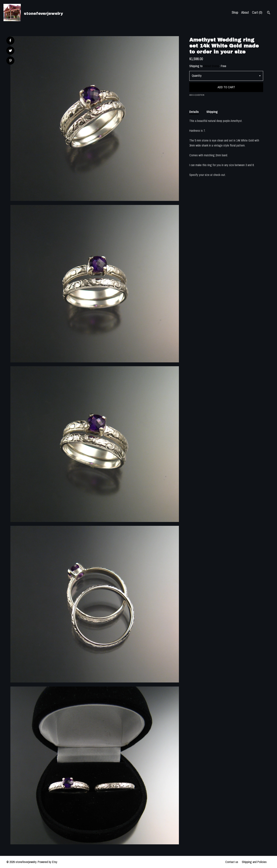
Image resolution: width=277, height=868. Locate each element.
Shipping (212, 112)
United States (211, 66)
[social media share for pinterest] (10, 61)
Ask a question (197, 95)
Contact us (232, 862)
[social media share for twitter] (10, 51)
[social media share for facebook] (10, 41)
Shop (235, 12)
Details (194, 112)
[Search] (269, 13)
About (245, 12)
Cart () (257, 12)
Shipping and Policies (254, 862)
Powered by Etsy (48, 862)
